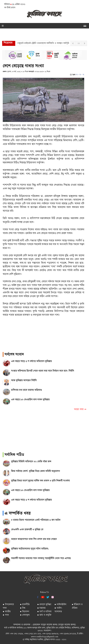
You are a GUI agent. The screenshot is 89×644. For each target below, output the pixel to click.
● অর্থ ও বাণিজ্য (44, 612)
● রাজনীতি (25, 605)
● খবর (6, 615)
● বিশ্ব (23, 608)
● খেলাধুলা (25, 615)
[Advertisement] (44, 433)
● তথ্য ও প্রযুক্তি (44, 615)
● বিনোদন (25, 612)
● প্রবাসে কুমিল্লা (44, 605)
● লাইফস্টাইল (60, 605)
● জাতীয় (7, 612)
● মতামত (41, 608)
